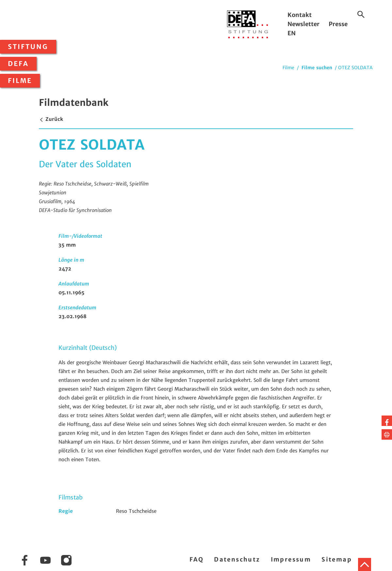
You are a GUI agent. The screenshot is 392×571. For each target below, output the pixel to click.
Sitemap (337, 559)
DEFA (18, 64)
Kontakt (300, 15)
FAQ (196, 559)
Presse (338, 24)
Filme (20, 81)
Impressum (291, 559)
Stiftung (28, 47)
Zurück (51, 119)
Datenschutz (237, 559)
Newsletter (303, 24)
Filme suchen (317, 68)
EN (292, 33)
